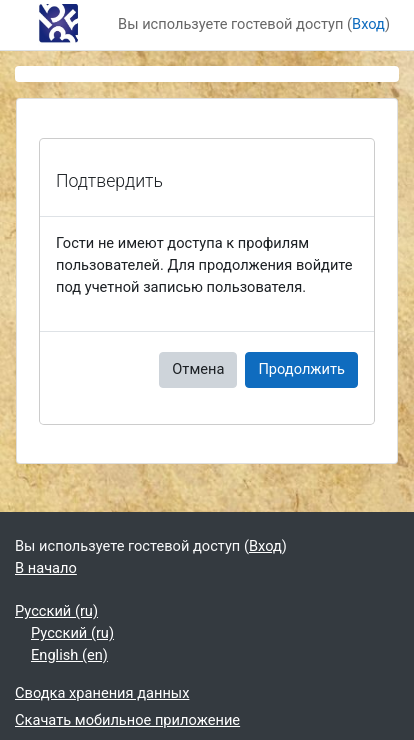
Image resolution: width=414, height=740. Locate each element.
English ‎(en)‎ (69, 655)
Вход (368, 24)
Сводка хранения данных (102, 693)
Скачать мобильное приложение (127, 720)
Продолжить (301, 369)
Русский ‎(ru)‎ (56, 611)
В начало (46, 568)
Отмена (198, 369)
